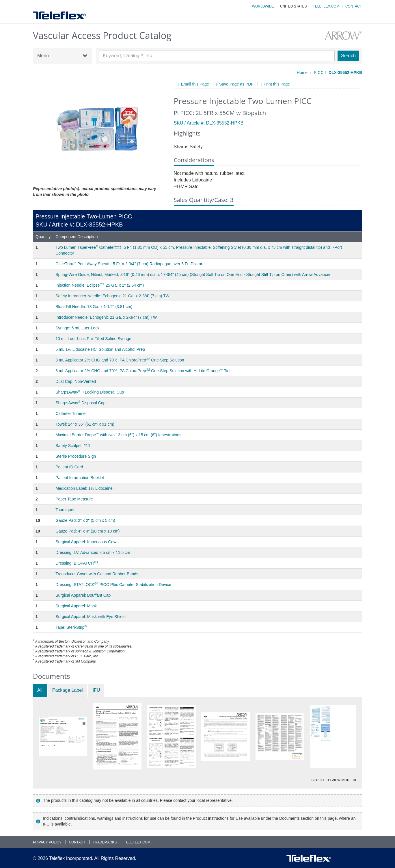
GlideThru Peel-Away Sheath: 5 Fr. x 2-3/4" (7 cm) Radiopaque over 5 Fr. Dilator (129, 264)
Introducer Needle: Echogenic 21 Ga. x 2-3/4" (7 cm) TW (106, 317)
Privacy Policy (47, 842)
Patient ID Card (69, 467)
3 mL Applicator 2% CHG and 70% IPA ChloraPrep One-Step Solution (120, 360)
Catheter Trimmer (71, 413)
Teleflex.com (326, 6)
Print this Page (277, 84)
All (40, 690)
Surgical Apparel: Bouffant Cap (83, 595)
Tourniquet (65, 510)
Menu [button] (62, 56)
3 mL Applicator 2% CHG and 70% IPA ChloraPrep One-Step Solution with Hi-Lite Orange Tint (143, 371)
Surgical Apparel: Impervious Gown (87, 542)
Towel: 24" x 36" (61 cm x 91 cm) (85, 424)
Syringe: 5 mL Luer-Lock (77, 328)
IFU (96, 690)
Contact (354, 6)
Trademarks (105, 842)
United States (294, 6)
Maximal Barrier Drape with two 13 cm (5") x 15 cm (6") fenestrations (118, 435)
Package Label (68, 690)
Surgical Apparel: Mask (76, 606)
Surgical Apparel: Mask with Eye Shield (91, 617)
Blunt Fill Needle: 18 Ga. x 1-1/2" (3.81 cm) (94, 307)
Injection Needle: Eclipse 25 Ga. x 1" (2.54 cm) (100, 285)
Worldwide (263, 6)
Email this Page (195, 84)
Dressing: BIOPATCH (77, 563)
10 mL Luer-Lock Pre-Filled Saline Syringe (93, 339)
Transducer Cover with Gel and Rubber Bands (97, 574)
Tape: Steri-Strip (72, 627)
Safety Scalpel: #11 (73, 446)
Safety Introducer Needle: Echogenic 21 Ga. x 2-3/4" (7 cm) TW (112, 296)
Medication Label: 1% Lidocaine (84, 488)
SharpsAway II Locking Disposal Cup (90, 392)
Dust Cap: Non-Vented (76, 381)
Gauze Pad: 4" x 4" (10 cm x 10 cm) (87, 531)
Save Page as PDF (236, 84)
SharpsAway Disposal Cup (80, 403)
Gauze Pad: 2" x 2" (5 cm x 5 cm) (85, 520)
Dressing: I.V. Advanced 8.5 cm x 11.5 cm (93, 552)
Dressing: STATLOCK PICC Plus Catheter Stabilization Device (113, 585)
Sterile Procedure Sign (76, 456)
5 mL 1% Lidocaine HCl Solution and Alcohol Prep (100, 349)
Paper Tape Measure (74, 499)
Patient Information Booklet (80, 478)
